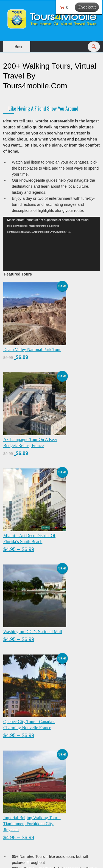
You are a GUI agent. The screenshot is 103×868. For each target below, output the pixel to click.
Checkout (87, 7)
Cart (7, 804)
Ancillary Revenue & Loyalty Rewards (35, 846)
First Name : (39, 734)
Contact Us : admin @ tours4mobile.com (38, 836)
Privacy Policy (15, 815)
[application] (51, 244)
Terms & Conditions (20, 825)
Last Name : (39, 746)
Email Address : (16, 760)
